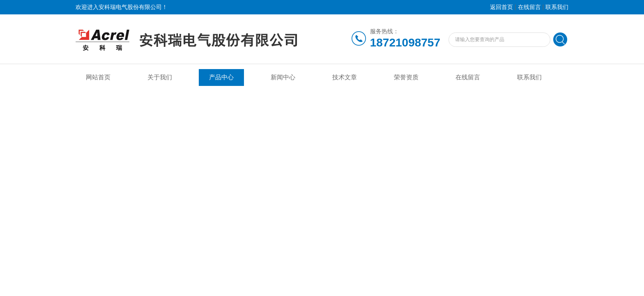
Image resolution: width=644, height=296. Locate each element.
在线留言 (529, 7)
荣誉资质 (406, 77)
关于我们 (160, 77)
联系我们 (557, 7)
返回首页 (501, 7)
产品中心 (221, 77)
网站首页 (98, 77)
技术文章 (345, 77)
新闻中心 (283, 77)
